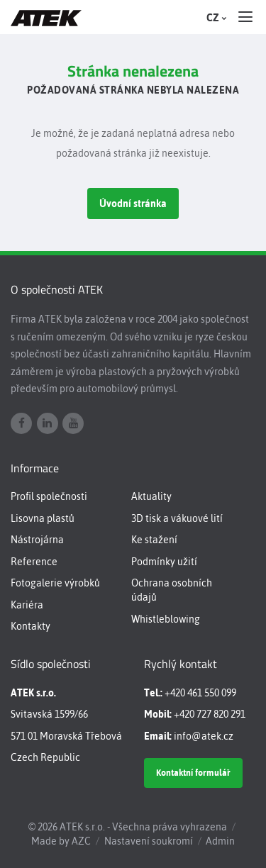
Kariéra (27, 605)
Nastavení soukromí (149, 841)
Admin (220, 841)
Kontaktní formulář (193, 773)
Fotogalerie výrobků (55, 583)
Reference (34, 562)
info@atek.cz (204, 736)
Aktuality (151, 496)
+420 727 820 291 (210, 714)
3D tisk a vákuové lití (177, 518)
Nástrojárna (37, 540)
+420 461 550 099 (200, 693)
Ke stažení (154, 540)
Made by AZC (61, 841)
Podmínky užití (164, 562)
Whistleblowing (166, 619)
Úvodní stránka (133, 204)
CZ (215, 18)
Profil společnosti (49, 496)
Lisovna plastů (43, 518)
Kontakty (31, 626)
